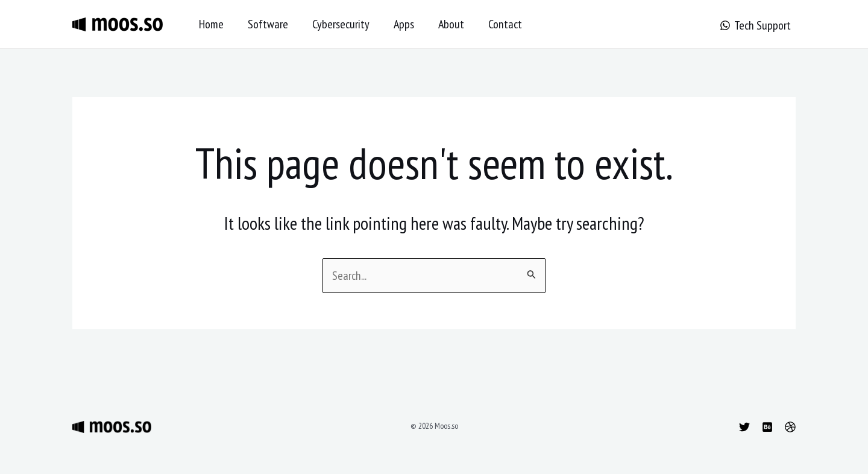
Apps (404, 24)
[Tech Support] (755, 25)
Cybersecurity (341, 24)
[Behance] (767, 427)
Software (268, 24)
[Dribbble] (790, 427)
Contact (505, 24)
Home (211, 24)
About (451, 24)
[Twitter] (744, 427)
